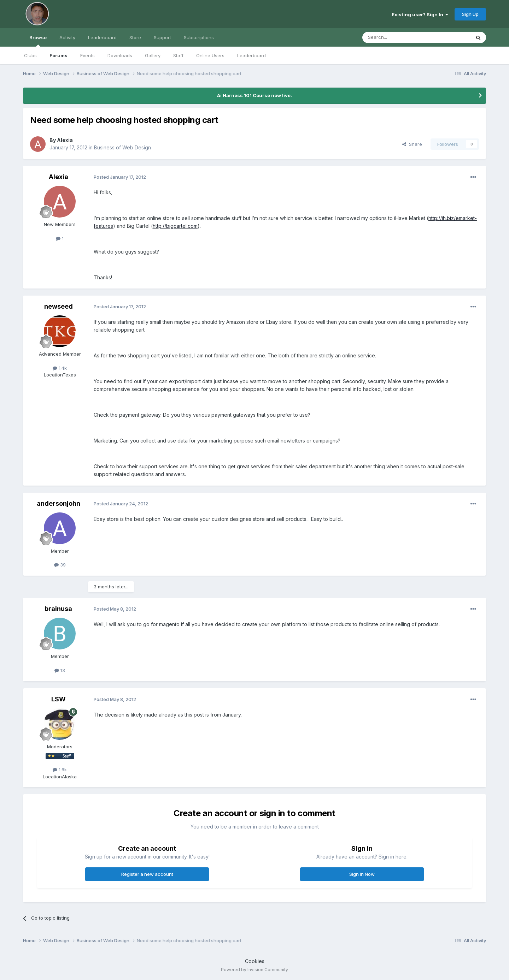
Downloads (120, 55)
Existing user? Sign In (420, 14)
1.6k (60, 770)
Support (162, 37)
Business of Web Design (122, 147)
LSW (58, 699)
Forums (58, 55)
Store (135, 37)
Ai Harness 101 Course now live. (255, 95)
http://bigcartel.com (175, 226)
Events (87, 55)
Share (412, 144)
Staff (178, 55)
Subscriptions (199, 37)
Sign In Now (362, 874)
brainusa (58, 609)
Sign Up (470, 14)
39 (60, 565)
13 (60, 670)
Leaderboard (251, 55)
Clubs (30, 55)
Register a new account (147, 874)
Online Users (210, 55)
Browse (38, 41)
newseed (58, 306)
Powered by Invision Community (255, 970)
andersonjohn (58, 503)
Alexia (65, 140)
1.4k (60, 368)
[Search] (398, 37)
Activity (67, 37)
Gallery (153, 55)
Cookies (255, 961)
